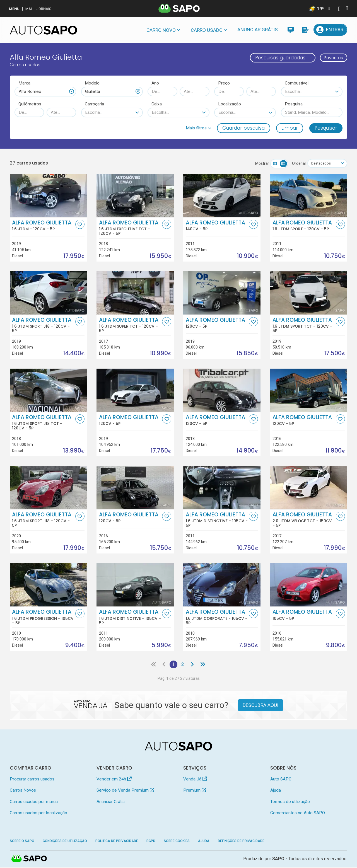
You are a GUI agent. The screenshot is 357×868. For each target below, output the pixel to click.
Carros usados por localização (38, 814)
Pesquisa (294, 104)
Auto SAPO (281, 780)
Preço (224, 83)
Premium (195, 791)
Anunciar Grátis (258, 30)
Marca (24, 83)
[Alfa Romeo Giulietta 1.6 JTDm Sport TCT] (309, 293)
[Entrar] (331, 30)
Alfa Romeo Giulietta (43, 226)
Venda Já (195, 780)
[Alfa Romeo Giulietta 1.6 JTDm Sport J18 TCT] (48, 391)
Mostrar (259, 164)
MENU (14, 9)
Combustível (297, 83)
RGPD (151, 842)
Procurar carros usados (32, 780)
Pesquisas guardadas (275, 58)
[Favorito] (80, 225)
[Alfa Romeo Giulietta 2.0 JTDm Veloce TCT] (309, 488)
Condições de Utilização (65, 842)
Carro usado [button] (207, 30)
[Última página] (204, 665)
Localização (230, 104)
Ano (155, 83)
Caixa (157, 104)
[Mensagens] (290, 30)
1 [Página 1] (173, 665)
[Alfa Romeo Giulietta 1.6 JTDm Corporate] (222, 585)
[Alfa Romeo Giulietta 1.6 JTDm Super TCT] (135, 293)
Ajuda (276, 791)
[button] (198, 128)
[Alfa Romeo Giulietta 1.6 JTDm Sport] (309, 196)
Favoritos (331, 58)
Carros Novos (23, 791)
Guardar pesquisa (243, 128)
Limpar (290, 128)
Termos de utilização (290, 802)
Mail (30, 9)
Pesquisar (326, 128)
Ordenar (296, 164)
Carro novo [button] (161, 30)
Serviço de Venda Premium (125, 791)
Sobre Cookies (177, 842)
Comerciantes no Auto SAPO (298, 814)
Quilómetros (30, 104)
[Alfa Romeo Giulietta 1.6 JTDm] (48, 196)
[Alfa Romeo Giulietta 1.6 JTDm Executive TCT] (135, 196)
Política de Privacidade (117, 842)
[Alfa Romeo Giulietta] (222, 196)
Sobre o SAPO (22, 842)
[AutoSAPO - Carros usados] (44, 30)
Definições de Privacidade (241, 842)
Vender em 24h (114, 780)
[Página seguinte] (193, 665)
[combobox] (45, 91)
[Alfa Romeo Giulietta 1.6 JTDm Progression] (48, 585)
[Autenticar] (339, 9)
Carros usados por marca (34, 802)
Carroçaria (94, 104)
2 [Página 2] (183, 665)
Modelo (92, 83)
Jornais (44, 9)
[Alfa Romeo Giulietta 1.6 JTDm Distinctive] (222, 488)
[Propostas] (305, 30)
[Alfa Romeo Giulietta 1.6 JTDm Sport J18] (48, 293)
